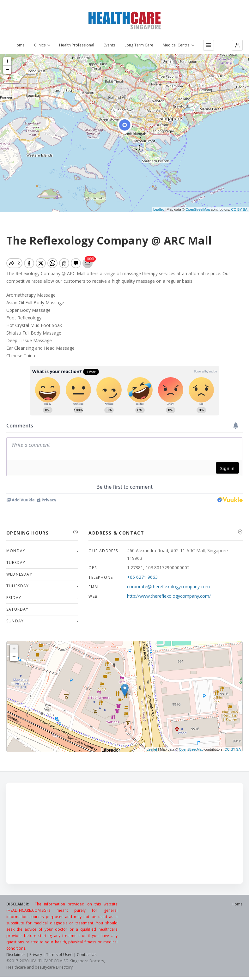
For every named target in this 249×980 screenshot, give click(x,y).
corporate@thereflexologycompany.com (168, 587)
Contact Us (87, 955)
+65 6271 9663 (142, 577)
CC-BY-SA (239, 209)
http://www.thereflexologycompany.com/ (169, 596)
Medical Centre (178, 45)
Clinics (42, 45)
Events (109, 45)
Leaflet (158, 209)
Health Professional (77, 45)
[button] (237, 45)
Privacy (36, 955)
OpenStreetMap (198, 209)
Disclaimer (16, 955)
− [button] (7, 70)
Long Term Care (139, 45)
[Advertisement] (124, 833)
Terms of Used (59, 955)
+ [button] (7, 61)
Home (19, 45)
